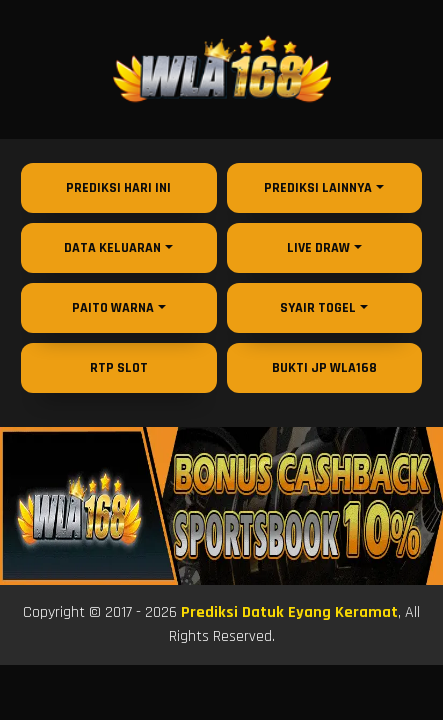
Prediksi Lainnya (318, 188)
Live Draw (318, 248)
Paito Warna (113, 308)
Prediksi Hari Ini (118, 188)
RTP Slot (119, 368)
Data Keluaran (112, 248)
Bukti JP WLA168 (324, 368)
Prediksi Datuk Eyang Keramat (289, 612)
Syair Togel (318, 308)
